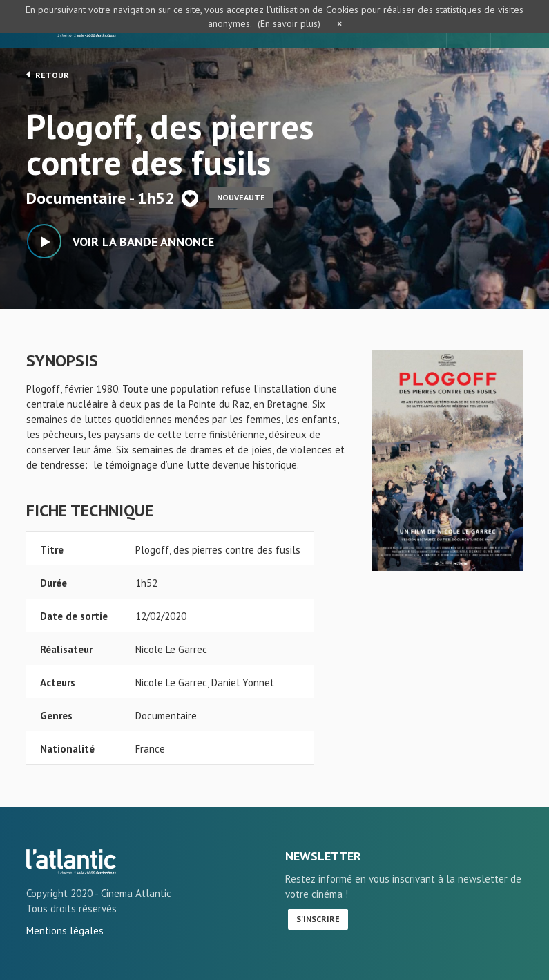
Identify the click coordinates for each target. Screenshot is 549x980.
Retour (48, 75)
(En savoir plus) (289, 23)
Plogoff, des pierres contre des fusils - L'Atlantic (71, 862)
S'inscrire (318, 919)
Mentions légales (65, 931)
